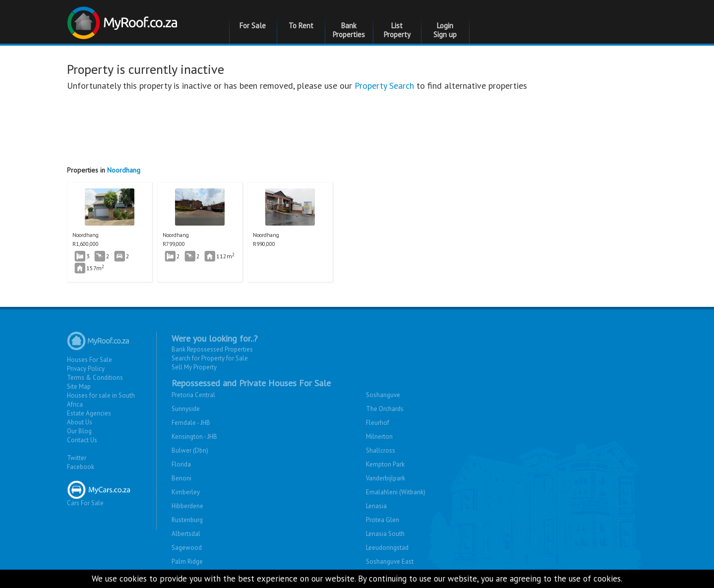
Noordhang (124, 170)
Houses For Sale (89, 360)
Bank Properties (349, 30)
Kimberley (186, 492)
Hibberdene (187, 506)
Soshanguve (383, 395)
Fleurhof (378, 423)
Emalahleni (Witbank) (396, 492)
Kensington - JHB (194, 437)
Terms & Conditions (95, 378)
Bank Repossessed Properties (212, 349)
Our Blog (79, 431)
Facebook (81, 467)
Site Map (79, 386)
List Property (397, 30)
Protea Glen (383, 520)
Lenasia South (385, 534)
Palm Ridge (187, 561)
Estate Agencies (89, 413)
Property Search (384, 86)
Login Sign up (445, 30)
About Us (80, 422)
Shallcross (381, 450)
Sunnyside (186, 409)
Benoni (181, 478)
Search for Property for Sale (210, 358)
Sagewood (187, 548)
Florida (181, 464)
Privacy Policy (86, 369)
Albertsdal (186, 534)
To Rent (301, 26)
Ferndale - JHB (191, 423)
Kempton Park (385, 464)
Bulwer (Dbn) (190, 450)
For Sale (253, 26)
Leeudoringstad (387, 548)
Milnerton (379, 437)
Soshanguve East (390, 561)
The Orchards (385, 409)
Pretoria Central (193, 395)
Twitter (77, 458)
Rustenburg (187, 520)
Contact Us (82, 440)
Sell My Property (194, 367)
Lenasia (376, 506)
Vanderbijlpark (386, 478)
